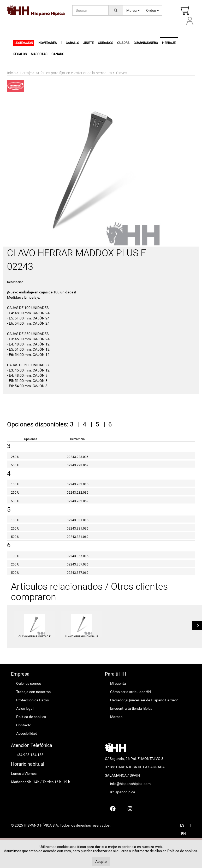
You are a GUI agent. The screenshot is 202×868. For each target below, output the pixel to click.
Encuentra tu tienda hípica (131, 708)
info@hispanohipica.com (130, 784)
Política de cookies (31, 717)
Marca (133, 10)
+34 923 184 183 (30, 755)
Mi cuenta (118, 683)
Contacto (24, 725)
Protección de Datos (32, 700)
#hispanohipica (123, 792)
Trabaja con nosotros (33, 692)
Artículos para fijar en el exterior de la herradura (74, 73)
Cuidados (105, 43)
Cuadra (123, 43)
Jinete (88, 43)
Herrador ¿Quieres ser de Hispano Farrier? (144, 700)
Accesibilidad (27, 733)
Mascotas (39, 54)
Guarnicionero (146, 43)
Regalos (20, 54)
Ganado (58, 54)
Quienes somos (29, 683)
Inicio (11, 73)
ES (182, 825)
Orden (153, 10)
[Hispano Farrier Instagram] (130, 809)
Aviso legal (25, 708)
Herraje (26, 73)
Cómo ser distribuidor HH (130, 692)
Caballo (72, 43)
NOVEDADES (47, 43)
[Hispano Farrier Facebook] (113, 809)
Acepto (101, 861)
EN (183, 834)
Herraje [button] (169, 43)
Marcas (116, 717)
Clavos (122, 73)
